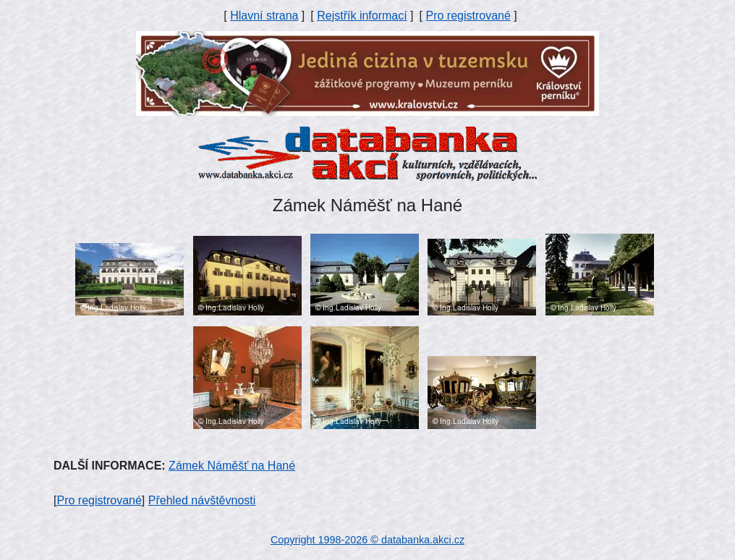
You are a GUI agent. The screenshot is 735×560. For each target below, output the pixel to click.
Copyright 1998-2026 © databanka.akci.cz (367, 540)
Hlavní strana (264, 16)
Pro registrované (468, 16)
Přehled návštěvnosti (202, 500)
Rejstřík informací (362, 16)
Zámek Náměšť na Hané (232, 466)
